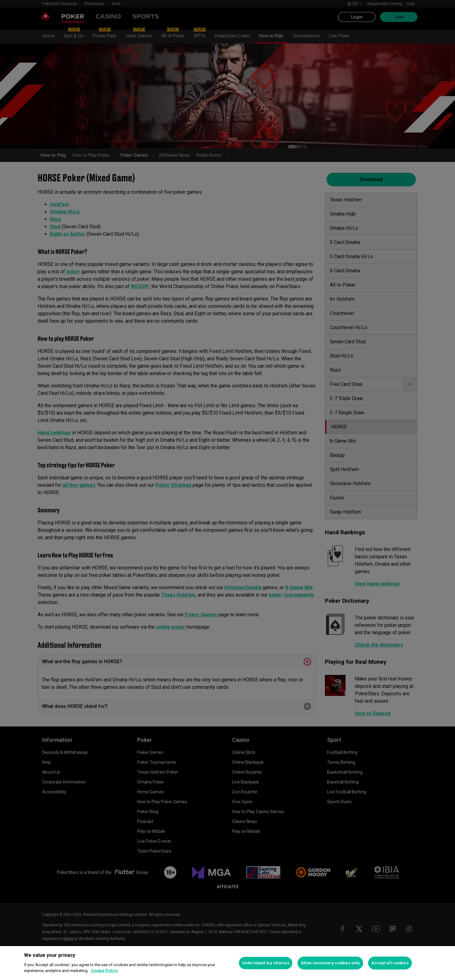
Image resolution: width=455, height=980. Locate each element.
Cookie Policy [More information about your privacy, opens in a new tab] (104, 971)
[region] (227, 963)
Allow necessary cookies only (330, 963)
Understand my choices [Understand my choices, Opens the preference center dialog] (266, 963)
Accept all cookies (390, 963)
